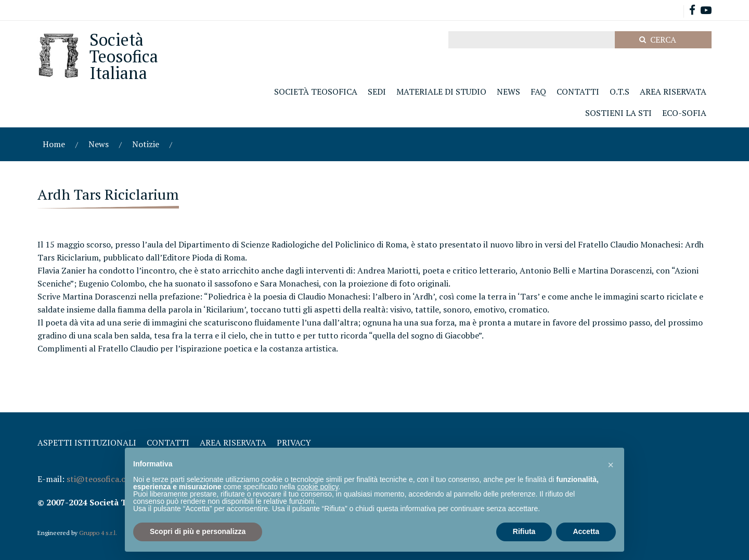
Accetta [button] (586, 531)
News (99, 144)
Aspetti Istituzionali (87, 442)
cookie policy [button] (318, 487)
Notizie (146, 144)
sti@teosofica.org (100, 479)
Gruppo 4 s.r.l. (98, 533)
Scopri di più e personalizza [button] (198, 531)
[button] (611, 464)
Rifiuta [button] (524, 531)
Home (54, 144)
